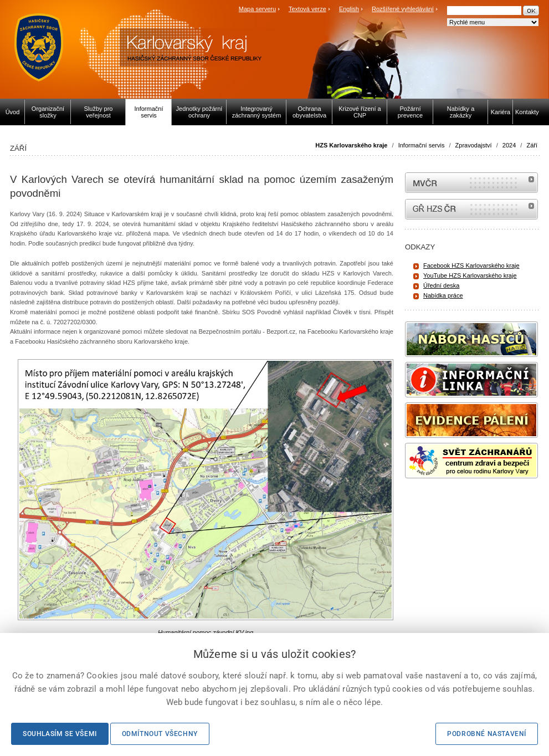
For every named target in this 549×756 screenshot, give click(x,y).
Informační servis (422, 145)
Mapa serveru (257, 9)
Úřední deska (441, 285)
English (349, 9)
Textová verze (307, 9)
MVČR (471, 183)
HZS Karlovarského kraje (352, 145)
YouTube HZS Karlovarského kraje (470, 275)
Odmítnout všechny (160, 734)
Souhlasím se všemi (60, 734)
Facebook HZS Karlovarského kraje (471, 265)
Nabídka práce (443, 295)
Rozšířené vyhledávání (403, 9)
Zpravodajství (474, 145)
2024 (509, 145)
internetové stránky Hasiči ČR (471, 209)
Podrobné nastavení (487, 734)
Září (532, 145)
